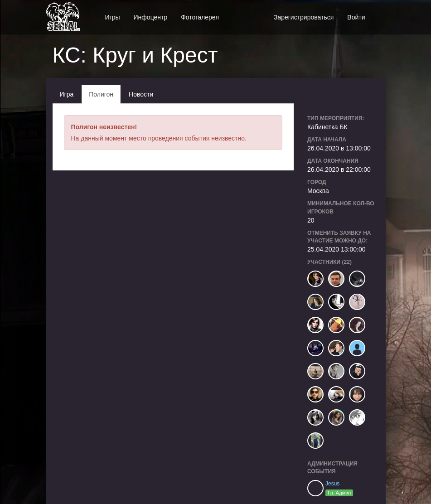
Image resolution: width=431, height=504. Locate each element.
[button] (379, 12)
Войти (356, 17)
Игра (67, 94)
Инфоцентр (151, 17)
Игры (113, 17)
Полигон (101, 94)
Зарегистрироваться (304, 17)
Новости (141, 94)
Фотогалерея (200, 17)
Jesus (332, 484)
